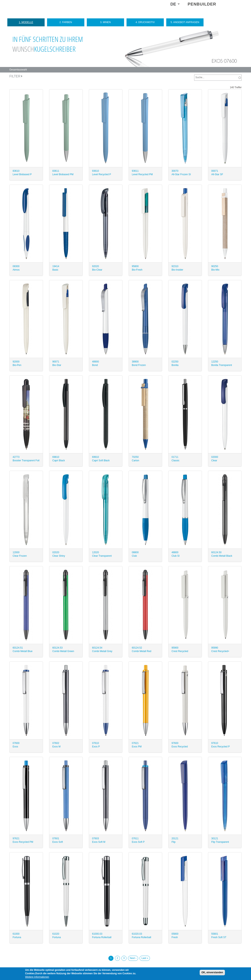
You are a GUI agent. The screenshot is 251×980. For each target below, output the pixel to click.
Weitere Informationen (37, 977)
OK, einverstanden (212, 972)
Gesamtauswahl (18, 70)
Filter (16, 76)
